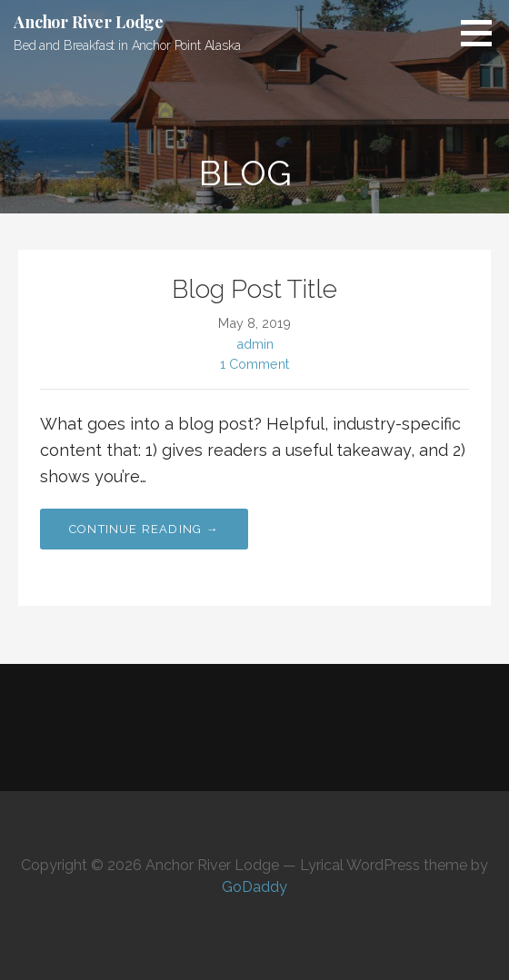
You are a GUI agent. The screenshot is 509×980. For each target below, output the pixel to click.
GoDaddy (254, 887)
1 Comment (254, 364)
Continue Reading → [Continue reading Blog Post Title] (144, 529)
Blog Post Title (254, 289)
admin (255, 344)
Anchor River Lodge (89, 22)
